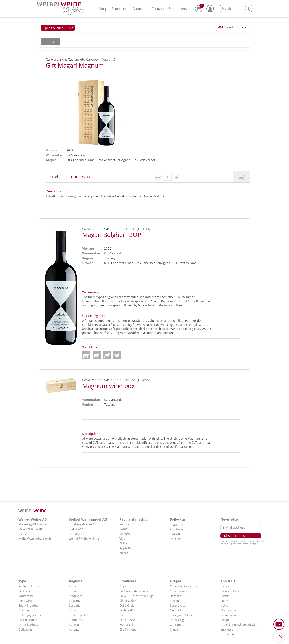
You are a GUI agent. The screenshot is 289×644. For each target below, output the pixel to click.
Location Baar (230, 591)
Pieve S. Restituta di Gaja (136, 596)
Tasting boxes (28, 620)
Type (22, 581)
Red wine (25, 591)
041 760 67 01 (78, 534)
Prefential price (29, 586)
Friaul (73, 591)
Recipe (225, 620)
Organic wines (28, 625)
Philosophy (228, 610)
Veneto (74, 625)
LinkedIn (176, 534)
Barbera (176, 596)
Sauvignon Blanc (181, 615)
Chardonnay (179, 591)
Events (225, 596)
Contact (158, 9)
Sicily (72, 610)
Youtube (176, 539)
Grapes (176, 581)
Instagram (177, 525)
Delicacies (25, 629)
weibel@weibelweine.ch (35, 539)
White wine (26, 596)
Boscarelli (126, 625)
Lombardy (76, 620)
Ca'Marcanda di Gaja (134, 591)
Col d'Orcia (127, 605)
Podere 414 (127, 610)
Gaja (123, 586)
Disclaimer (228, 634)
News (224, 605)
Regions (75, 581)
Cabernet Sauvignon (116, 160)
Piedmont (76, 596)
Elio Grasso (127, 620)
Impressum (228, 629)
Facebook (177, 529)
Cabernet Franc (84, 160)
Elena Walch (128, 601)
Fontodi (125, 615)
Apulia (73, 586)
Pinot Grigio (178, 620)
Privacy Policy (226, 544)
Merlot (175, 601)
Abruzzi (74, 629)
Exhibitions (178, 9)
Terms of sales (230, 615)
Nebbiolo (176, 610)
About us (140, 9)
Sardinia (75, 605)
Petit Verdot (147, 160)
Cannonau (177, 625)
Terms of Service (244, 544)
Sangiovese (178, 605)
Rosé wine (25, 601)
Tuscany (75, 601)
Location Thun (230, 586)
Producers (120, 9)
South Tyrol (77, 615)
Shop (103, 9)
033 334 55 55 (28, 534)
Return (52, 42)
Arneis (174, 629)
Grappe (24, 610)
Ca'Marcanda (76, 155)
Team (224, 601)
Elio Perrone (128, 629)
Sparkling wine (28, 605)
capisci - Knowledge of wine (239, 625)
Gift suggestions (30, 615)
